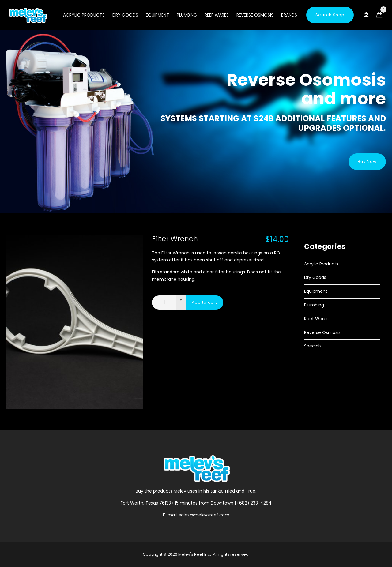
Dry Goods (125, 15)
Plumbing (187, 15)
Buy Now (367, 161)
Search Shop (330, 15)
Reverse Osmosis (255, 15)
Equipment (157, 15)
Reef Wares (217, 15)
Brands (289, 15)
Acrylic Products (84, 15)
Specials (313, 346)
